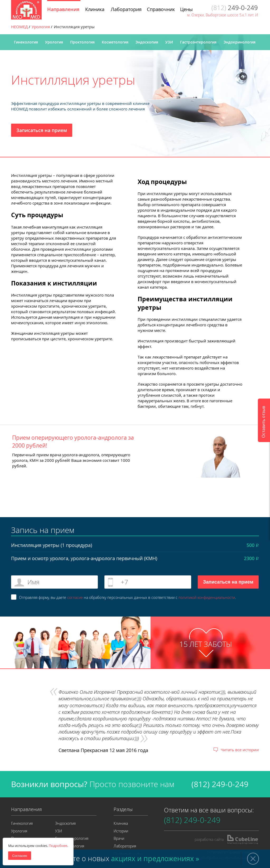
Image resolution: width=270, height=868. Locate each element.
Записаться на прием (42, 130)
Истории (121, 831)
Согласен (20, 856)
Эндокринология (240, 42)
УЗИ (169, 42)
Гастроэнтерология (198, 42)
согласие (75, 597)
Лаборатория (125, 846)
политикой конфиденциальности (207, 597)
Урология (54, 42)
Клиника (121, 823)
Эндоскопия (147, 42)
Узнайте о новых (126, 859)
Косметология (115, 42)
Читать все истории (240, 750)
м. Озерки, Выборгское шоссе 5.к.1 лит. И (223, 15)
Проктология (82, 42)
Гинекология (26, 42)
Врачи (119, 838)
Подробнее (58, 846)
